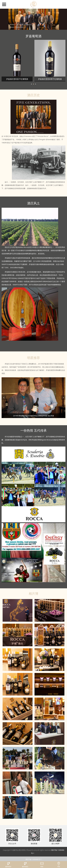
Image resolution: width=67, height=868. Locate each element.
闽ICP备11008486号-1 (34, 859)
